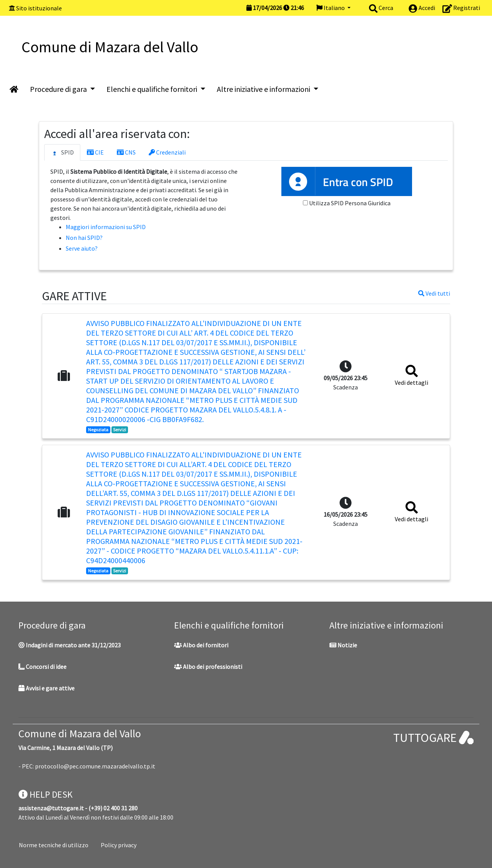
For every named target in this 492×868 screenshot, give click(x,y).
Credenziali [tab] (167, 152)
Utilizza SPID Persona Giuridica (350, 203)
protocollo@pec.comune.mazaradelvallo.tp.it (95, 766)
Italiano (331, 8)
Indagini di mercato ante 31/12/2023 (70, 645)
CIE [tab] (95, 152)
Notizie (343, 645)
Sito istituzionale (39, 8)
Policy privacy (119, 845)
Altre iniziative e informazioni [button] (264, 89)
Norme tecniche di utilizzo (54, 845)
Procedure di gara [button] (59, 89)
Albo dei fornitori (201, 645)
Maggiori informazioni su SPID (106, 227)
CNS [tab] (126, 152)
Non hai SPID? (84, 238)
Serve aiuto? (82, 248)
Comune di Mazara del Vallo (80, 733)
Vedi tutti (434, 293)
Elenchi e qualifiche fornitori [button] (153, 89)
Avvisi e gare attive (47, 688)
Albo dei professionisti (208, 667)
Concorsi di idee (42, 667)
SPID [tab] (62, 153)
